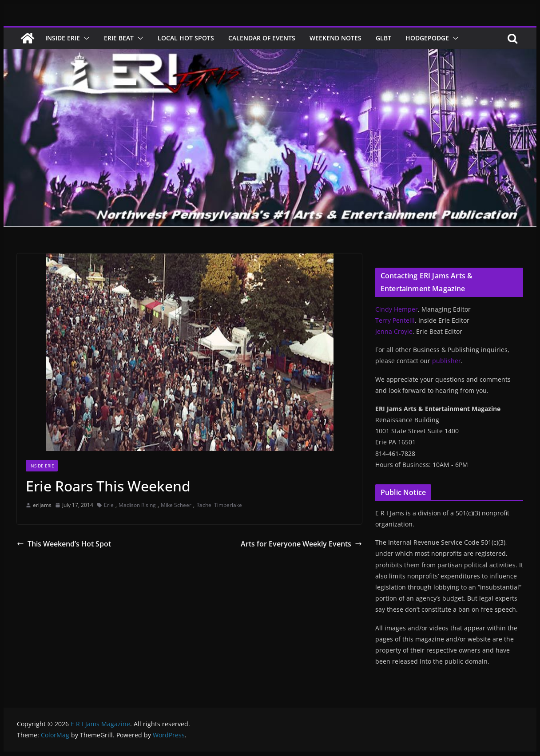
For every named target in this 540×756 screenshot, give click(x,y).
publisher (447, 361)
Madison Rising (137, 505)
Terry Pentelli (395, 320)
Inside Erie (63, 38)
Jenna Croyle (394, 331)
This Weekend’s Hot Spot (64, 544)
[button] (85, 38)
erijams (42, 505)
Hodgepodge (427, 38)
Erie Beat (119, 38)
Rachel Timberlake (219, 505)
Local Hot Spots (186, 38)
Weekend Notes (336, 38)
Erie (109, 505)
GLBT (383, 38)
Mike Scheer (176, 505)
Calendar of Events (262, 38)
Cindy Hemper (397, 309)
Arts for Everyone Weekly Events (301, 544)
